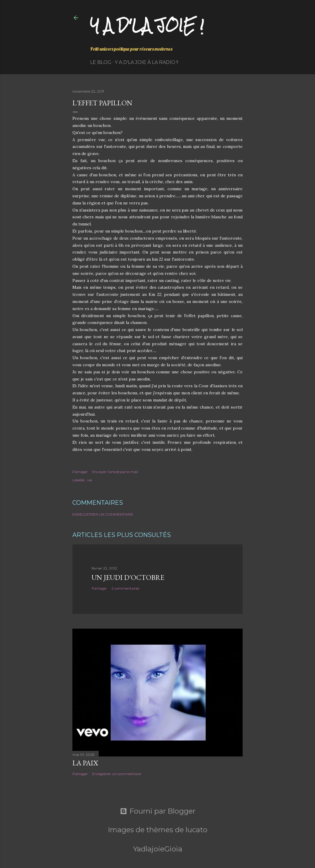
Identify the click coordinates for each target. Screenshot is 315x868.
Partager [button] (80, 472)
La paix (85, 763)
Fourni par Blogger (158, 811)
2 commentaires (125, 588)
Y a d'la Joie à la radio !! (146, 62)
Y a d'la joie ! (147, 25)
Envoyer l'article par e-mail (115, 472)
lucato (197, 830)
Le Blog (101, 62)
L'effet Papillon (102, 103)
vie (90, 480)
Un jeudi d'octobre (128, 577)
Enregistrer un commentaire (103, 514)
